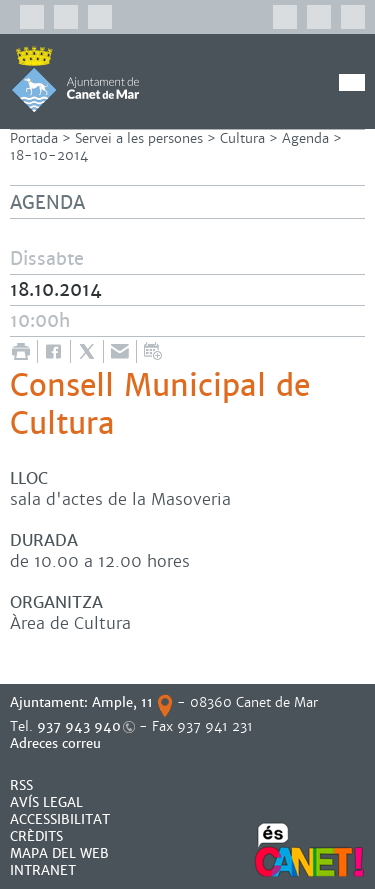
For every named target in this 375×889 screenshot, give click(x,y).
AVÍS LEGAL (46, 802)
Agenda (305, 138)
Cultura (242, 138)
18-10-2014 (49, 155)
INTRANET (43, 870)
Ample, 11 (122, 702)
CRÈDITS (36, 836)
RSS (21, 785)
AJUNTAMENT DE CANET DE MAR (75, 79)
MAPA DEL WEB (59, 853)
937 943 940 (79, 726)
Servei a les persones (139, 138)
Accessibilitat (60, 819)
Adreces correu (57, 743)
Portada (34, 138)
